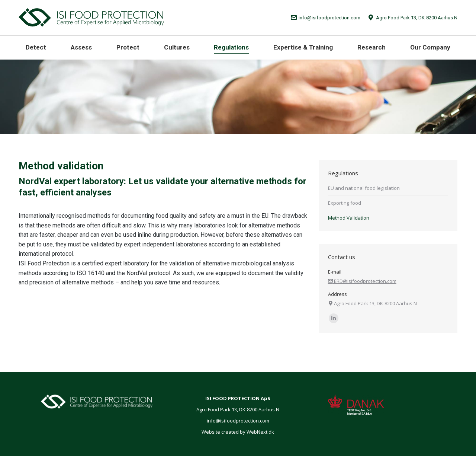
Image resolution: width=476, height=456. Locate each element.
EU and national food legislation (364, 188)
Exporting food (345, 203)
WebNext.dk (260, 432)
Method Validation (349, 218)
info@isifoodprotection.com (326, 17)
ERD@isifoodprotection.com (362, 281)
